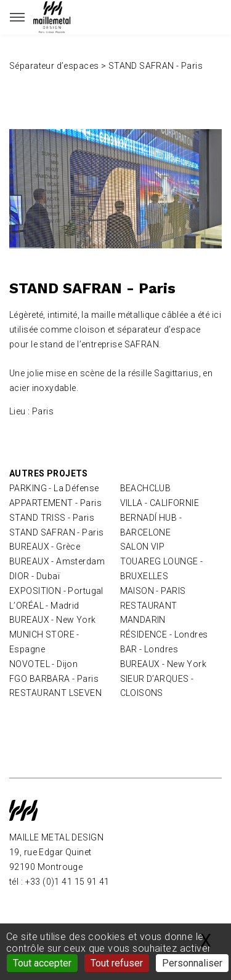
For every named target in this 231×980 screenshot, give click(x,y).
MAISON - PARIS (153, 591)
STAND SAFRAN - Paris (56, 532)
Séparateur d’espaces (55, 66)
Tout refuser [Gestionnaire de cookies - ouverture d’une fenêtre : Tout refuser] (117, 963)
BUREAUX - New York (53, 620)
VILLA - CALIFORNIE (160, 503)
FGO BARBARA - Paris (54, 679)
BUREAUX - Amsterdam (57, 561)
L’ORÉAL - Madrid (44, 606)
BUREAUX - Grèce (45, 547)
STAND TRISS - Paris (52, 518)
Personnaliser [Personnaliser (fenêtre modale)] (192, 963)
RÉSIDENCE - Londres (164, 634)
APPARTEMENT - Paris (55, 503)
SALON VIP (143, 547)
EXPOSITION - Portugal (56, 591)
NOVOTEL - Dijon (43, 664)
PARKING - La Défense (54, 488)
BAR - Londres (149, 649)
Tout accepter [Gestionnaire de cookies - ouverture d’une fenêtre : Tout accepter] (42, 963)
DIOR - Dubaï (34, 576)
